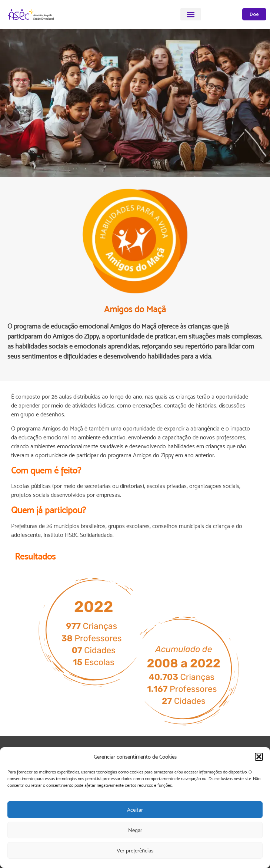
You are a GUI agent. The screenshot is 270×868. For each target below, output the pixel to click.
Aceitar (135, 810)
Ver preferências (135, 850)
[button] (259, 757)
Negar (135, 830)
